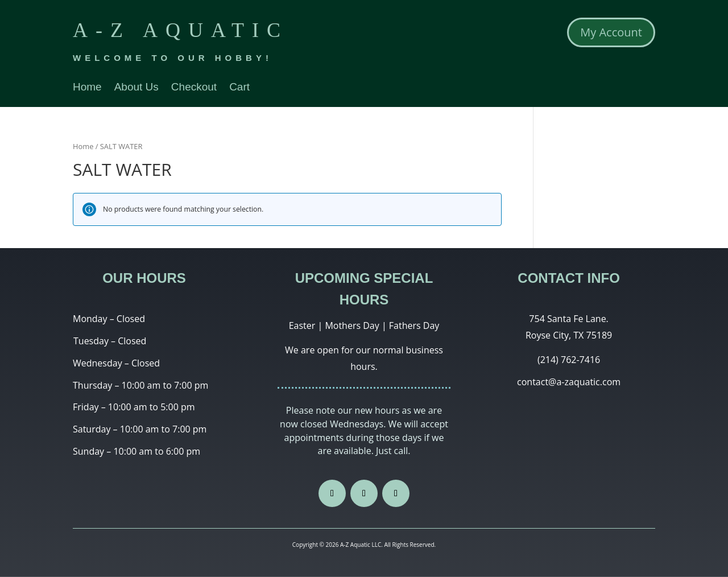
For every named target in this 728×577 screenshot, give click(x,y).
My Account (611, 32)
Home (87, 88)
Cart (239, 88)
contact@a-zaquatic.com (569, 382)
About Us (136, 88)
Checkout (194, 88)
